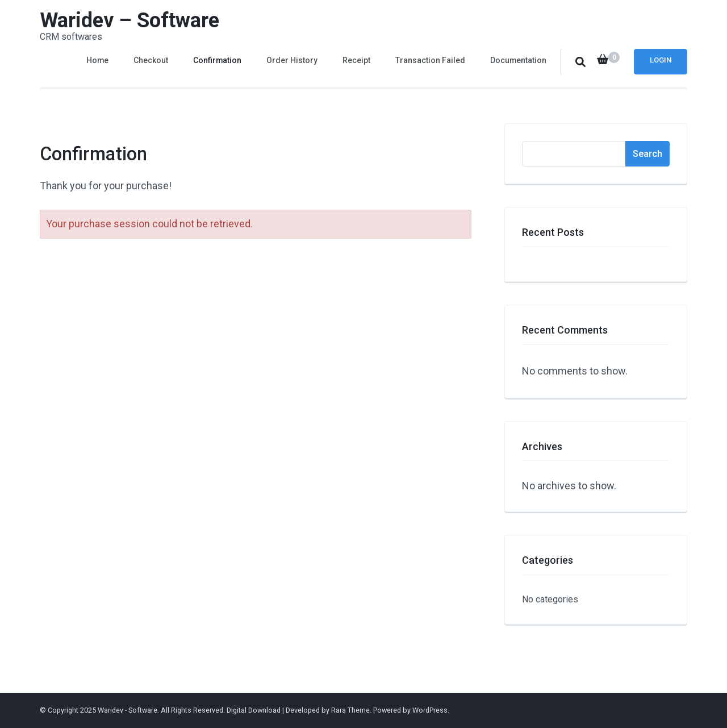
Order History (292, 60)
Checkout (151, 60)
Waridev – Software (129, 20)
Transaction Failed (430, 60)
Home (97, 60)
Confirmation (217, 60)
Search (647, 154)
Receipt (356, 60)
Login (661, 60)
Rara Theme (350, 710)
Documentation (518, 60)
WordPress (430, 710)
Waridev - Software (128, 710)
